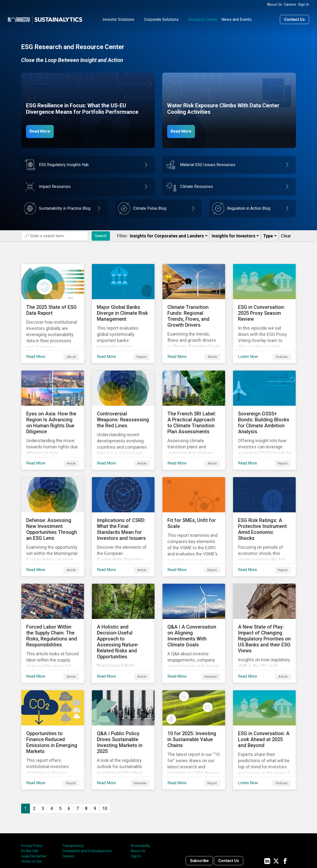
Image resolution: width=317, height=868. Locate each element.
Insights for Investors (234, 235)
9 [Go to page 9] (95, 767)
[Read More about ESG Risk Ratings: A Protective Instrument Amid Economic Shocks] (264, 505)
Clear (286, 235)
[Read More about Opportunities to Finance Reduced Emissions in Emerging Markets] (53, 703)
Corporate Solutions (161, 18)
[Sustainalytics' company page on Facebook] (285, 820)
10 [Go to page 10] (105, 767)
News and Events (237, 18)
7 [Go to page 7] (78, 767)
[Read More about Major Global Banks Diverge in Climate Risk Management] (123, 308)
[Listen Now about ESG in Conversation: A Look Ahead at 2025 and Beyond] (264, 703)
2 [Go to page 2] (34, 767)
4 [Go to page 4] (52, 767)
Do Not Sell (29, 810)
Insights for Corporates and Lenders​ (167, 235)
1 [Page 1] (26, 767)
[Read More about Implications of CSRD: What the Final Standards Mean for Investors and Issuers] (123, 505)
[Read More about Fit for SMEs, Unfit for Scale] (194, 505)
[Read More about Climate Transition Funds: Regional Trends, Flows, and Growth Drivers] (194, 308)
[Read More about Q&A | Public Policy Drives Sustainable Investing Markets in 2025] (123, 703)
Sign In (304, 5)
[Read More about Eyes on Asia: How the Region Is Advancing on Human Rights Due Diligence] (53, 407)
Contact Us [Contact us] (294, 18)
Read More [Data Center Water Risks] (184, 130)
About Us (274, 5)
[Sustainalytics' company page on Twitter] (276, 820)
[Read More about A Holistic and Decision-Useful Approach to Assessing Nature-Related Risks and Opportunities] (123, 604)
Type (268, 235)
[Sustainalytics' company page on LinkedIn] (267, 820)
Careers (290, 5)
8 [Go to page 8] (86, 767)
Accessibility (140, 805)
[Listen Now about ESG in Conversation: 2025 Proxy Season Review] (264, 308)
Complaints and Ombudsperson (87, 810)
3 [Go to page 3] (43, 767)
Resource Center (203, 18)
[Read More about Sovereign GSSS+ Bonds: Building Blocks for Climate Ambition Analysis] (264, 407)
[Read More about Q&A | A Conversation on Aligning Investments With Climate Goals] (194, 604)
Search (101, 234)
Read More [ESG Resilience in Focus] (43, 130)
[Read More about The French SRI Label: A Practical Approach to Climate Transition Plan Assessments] (194, 407)
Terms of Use (32, 820)
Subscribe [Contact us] (199, 820)
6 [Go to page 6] (69, 767)
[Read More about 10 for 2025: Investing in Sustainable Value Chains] (194, 703)
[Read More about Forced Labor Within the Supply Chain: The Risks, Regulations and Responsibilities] (53, 604)
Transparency (73, 805)
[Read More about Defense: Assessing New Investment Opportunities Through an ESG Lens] (53, 505)
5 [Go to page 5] (60, 767)
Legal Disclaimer (34, 815)
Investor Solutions (118, 18)
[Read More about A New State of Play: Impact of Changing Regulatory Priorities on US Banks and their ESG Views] (264, 604)
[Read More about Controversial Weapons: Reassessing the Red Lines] (123, 407)
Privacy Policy (32, 805)
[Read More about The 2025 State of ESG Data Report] (53, 308)
